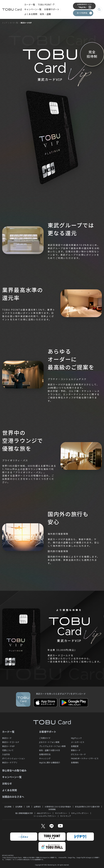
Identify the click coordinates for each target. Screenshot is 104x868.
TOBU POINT (45, 4)
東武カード (7, 738)
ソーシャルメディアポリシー (45, 816)
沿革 (28, 806)
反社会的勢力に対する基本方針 (87, 806)
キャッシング (45, 758)
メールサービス (78, 742)
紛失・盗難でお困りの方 (50, 750)
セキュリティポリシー (80, 813)
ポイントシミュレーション (14, 758)
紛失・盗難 (45, 14)
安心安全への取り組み (14, 770)
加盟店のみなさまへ (13, 796)
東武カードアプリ (10, 762)
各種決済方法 (45, 754)
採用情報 (52, 809)
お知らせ (7, 783)
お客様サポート (52, 9)
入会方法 (6, 754)
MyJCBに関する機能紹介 (50, 762)
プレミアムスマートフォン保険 (52, 746)
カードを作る (82, 13)
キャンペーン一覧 (33, 9)
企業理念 (37, 806)
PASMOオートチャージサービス (85, 758)
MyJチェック (76, 738)
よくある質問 (31, 14)
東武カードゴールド (11, 742)
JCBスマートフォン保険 (49, 742)
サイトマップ (65, 816)
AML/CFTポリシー (44, 813)
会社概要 (19, 806)
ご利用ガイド (45, 738)
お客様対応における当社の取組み (58, 806)
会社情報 (8, 806)
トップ (5, 22)
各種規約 (75, 762)
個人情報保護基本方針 (24, 813)
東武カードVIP (8, 746)
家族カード (76, 750)
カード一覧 (30, 4)
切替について (8, 750)
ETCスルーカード (78, 754)
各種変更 (75, 746)
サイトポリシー (61, 813)
